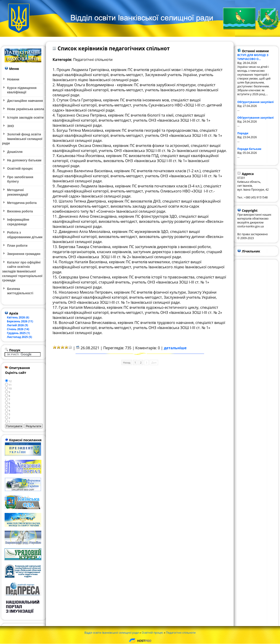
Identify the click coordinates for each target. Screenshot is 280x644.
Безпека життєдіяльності (20, 291)
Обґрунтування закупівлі (256, 102)
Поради (243, 133)
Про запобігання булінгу (20, 179)
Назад (127, 362)
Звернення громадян (24, 254)
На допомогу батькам (24, 160)
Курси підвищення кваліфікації (22, 90)
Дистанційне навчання (25, 101)
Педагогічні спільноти (181, 633)
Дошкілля (15, 152)
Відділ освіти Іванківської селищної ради (112, 633)
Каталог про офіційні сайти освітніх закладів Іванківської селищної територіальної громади (22, 271)
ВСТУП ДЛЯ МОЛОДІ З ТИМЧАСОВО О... (253, 57)
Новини (13, 79)
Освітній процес (152, 633)
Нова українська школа (26, 109)
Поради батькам (249, 149)
